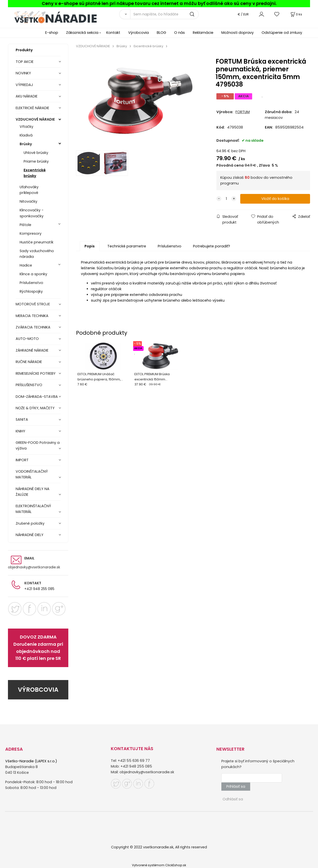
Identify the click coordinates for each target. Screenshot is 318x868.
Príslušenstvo (31, 283)
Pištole (25, 225)
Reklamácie (203, 33)
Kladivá (26, 135)
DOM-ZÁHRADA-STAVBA (37, 397)
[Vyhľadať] (125, 14)
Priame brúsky (36, 161)
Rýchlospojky (31, 291)
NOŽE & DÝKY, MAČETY (35, 408)
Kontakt (113, 33)
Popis (90, 246)
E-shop (52, 33)
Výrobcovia (139, 33)
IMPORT (22, 460)
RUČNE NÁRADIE (29, 362)
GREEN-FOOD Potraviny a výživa (38, 445)
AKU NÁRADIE (27, 96)
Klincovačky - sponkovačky (32, 213)
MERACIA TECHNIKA (32, 316)
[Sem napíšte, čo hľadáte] (164, 14)
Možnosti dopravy (238, 33)
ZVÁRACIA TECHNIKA (33, 327)
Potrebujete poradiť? (212, 246)
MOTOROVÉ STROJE (33, 304)
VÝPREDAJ (24, 85)
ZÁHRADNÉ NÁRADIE (32, 350)
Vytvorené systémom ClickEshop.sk (159, 865)
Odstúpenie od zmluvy (282, 33)
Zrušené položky (30, 523)
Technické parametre (127, 246)
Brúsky (26, 144)
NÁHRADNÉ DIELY (30, 535)
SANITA (22, 419)
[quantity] (226, 199)
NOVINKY (23, 73)
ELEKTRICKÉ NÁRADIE (32, 108)
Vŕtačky (26, 127)
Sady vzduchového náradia (37, 254)
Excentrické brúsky (35, 173)
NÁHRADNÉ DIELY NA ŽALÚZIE (33, 492)
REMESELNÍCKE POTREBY (36, 373)
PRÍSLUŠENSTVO (29, 385)
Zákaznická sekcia (82, 33)
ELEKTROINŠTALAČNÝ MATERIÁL (33, 509)
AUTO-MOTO (27, 339)
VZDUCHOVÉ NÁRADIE (35, 119)
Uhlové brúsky (36, 153)
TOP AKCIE (25, 62)
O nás (179, 33)
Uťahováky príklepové (29, 190)
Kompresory (31, 233)
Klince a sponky (33, 274)
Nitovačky (28, 201)
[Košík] (296, 14)
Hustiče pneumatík (37, 242)
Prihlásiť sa (236, 786)
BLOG (161, 33)
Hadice (26, 265)
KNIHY (20, 431)
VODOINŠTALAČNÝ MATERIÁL (32, 474)
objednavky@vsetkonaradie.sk (34, 567)
